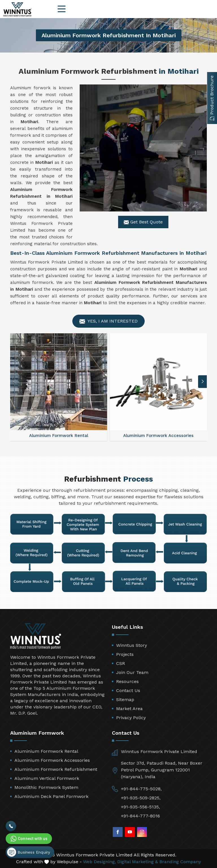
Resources (127, 681)
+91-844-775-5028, (141, 789)
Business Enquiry (29, 852)
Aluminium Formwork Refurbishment (56, 769)
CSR (121, 663)
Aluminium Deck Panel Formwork (51, 796)
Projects (125, 654)
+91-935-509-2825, (141, 798)
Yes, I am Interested (108, 321)
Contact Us (128, 690)
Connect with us (29, 839)
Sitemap (125, 700)
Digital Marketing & (138, 862)
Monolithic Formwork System (46, 787)
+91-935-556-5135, (140, 807)
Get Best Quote (143, 222)
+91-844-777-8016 (140, 816)
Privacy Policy (131, 718)
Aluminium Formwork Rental (46, 751)
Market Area (129, 709)
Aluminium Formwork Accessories (52, 760)
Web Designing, (99, 862)
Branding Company (180, 862)
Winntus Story (132, 645)
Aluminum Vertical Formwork (47, 778)
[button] (203, 381)
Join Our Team (132, 672)
